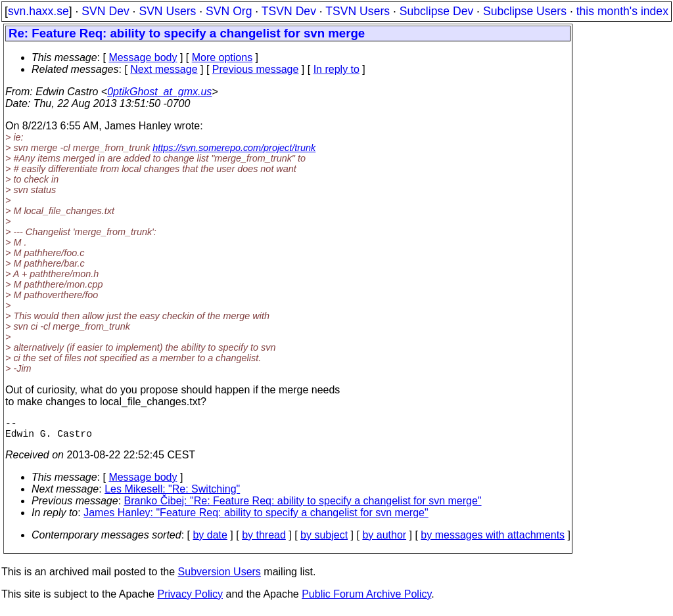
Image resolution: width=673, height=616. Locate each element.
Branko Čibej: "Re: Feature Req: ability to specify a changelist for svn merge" (303, 506)
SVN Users (167, 11)
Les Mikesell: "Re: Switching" (172, 494)
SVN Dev (105, 11)
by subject (324, 540)
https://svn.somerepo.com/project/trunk (234, 148)
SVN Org (229, 11)
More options (222, 57)
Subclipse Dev (436, 11)
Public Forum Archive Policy (366, 599)
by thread (264, 540)
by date (210, 540)
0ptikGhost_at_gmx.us (159, 92)
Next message (164, 69)
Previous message (256, 69)
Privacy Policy (190, 599)
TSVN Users (358, 11)
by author (384, 540)
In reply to (336, 69)
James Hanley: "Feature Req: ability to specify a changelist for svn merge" (256, 518)
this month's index (622, 11)
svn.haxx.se (38, 11)
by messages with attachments (493, 540)
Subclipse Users (525, 11)
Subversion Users (220, 577)
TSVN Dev (289, 11)
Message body (143, 57)
